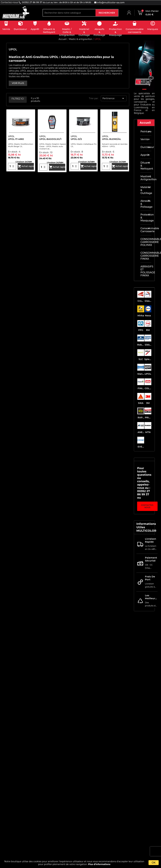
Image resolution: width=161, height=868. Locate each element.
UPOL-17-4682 (16, 139)
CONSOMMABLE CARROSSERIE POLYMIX (146, 242)
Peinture (146, 132)
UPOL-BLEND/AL (111, 139)
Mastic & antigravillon (146, 178)
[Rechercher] (69, 13)
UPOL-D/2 (76, 139)
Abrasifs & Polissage (146, 204)
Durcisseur (146, 147)
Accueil (145, 123)
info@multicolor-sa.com (111, 2)
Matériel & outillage (146, 190)
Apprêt (145, 155)
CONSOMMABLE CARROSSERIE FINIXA (146, 256)
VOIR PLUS (18, 83)
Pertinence (114, 98)
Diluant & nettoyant (146, 166)
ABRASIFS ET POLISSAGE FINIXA (146, 271)
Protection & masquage (146, 218)
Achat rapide (26, 166)
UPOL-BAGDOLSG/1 (50, 139)
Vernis (144, 139)
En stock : (13, 152)
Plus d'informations (99, 864)
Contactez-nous (147, 506)
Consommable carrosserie (146, 230)
